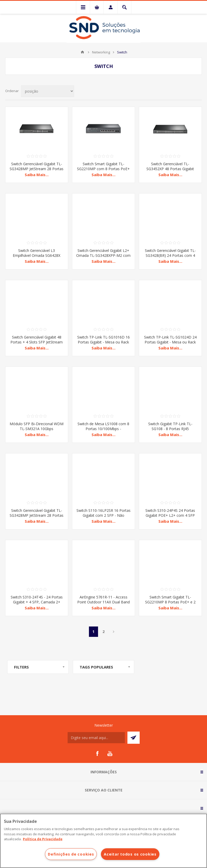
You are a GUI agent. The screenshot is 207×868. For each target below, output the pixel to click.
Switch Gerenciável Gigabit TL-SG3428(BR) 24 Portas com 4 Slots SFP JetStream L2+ (170, 255)
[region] (103, 841)
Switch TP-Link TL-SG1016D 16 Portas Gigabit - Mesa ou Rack (103, 340)
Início (82, 52)
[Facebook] (97, 754)
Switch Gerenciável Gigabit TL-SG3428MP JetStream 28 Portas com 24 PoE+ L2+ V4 (37, 169)
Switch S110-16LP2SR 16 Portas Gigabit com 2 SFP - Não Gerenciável (103, 515)
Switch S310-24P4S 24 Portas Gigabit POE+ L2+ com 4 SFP (170, 513)
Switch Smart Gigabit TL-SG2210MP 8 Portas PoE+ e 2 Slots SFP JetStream (170, 602)
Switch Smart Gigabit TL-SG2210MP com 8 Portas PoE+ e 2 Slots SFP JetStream (103, 169)
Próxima (114, 632)
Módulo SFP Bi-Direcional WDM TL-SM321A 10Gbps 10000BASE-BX (37, 429)
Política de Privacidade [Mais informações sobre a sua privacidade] (43, 839)
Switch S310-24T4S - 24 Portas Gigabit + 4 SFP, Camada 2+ (37, 600)
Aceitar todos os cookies (130, 854)
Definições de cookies (71, 854)
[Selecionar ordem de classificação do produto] (48, 91)
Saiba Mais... (37, 175)
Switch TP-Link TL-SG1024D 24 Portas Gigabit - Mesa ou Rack (170, 340)
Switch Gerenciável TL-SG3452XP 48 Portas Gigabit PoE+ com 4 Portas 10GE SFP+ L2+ (170, 171)
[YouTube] (110, 754)
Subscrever (134, 738)
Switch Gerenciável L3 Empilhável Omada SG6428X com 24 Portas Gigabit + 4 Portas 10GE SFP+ (37, 258)
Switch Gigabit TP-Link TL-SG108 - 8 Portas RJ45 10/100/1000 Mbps (170, 429)
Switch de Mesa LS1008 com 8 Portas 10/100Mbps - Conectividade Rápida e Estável (103, 429)
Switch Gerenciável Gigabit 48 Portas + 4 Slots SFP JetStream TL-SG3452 (37, 342)
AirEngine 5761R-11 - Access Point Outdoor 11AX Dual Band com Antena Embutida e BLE (103, 602)
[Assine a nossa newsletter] (96, 738)
